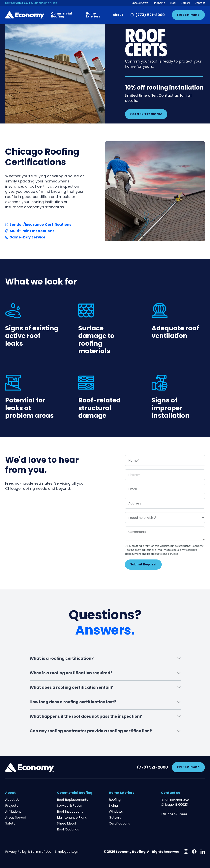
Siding (113, 806)
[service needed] (165, 518)
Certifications (119, 824)
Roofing (115, 800)
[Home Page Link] (25, 15)
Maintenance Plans (72, 818)
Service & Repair (70, 806)
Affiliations (13, 812)
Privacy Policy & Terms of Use (28, 852)
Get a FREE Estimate (146, 114)
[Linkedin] (203, 852)
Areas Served (16, 818)
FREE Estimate (188, 15)
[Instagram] (186, 852)
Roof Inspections (70, 812)
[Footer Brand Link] (30, 767)
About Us (12, 800)
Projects (12, 806)
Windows (116, 812)
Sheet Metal (66, 824)
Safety (10, 824)
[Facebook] (194, 852)
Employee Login (67, 852)
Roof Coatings (68, 829)
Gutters (115, 818)
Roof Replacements (73, 800)
